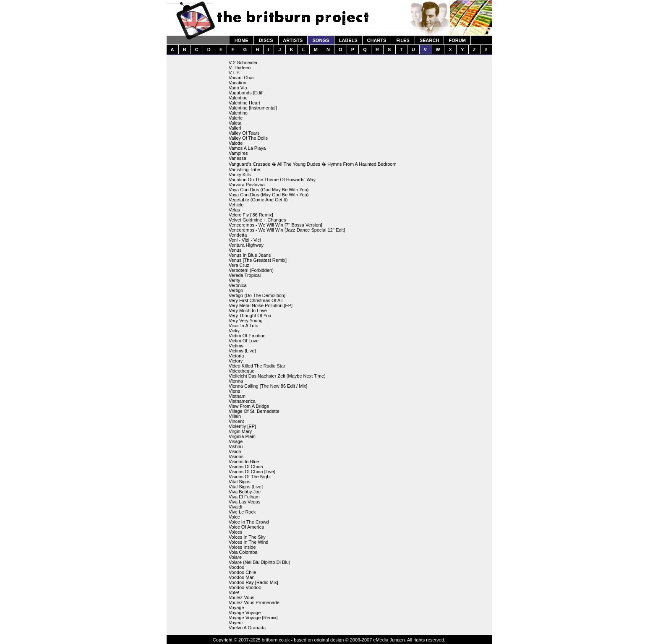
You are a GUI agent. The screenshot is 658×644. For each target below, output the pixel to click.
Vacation (238, 83)
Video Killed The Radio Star (257, 366)
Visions (236, 456)
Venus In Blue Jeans (250, 255)
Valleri (235, 128)
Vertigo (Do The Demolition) (257, 295)
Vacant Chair (242, 78)
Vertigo (236, 290)
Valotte (236, 143)
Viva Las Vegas (245, 502)
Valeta (235, 123)
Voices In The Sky (247, 537)
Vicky (234, 331)
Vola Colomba (243, 552)
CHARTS (377, 40)
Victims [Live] (242, 351)
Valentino (238, 113)
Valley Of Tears (244, 133)
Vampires (238, 153)
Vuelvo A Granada (247, 628)
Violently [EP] (242, 426)
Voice (234, 517)
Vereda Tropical (245, 275)
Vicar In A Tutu (244, 326)
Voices (235, 532)
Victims (236, 346)
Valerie (236, 118)
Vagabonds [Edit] (246, 93)
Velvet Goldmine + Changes (257, 220)
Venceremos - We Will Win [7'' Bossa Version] (275, 225)
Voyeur (236, 623)
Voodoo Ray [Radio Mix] (253, 582)
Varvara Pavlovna (247, 185)
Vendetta (238, 235)
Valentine (238, 98)
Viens (234, 391)
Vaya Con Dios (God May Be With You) (269, 190)
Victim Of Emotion (247, 336)
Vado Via (238, 88)
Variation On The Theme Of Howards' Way (272, 180)
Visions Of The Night (250, 477)
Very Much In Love (248, 310)
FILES (403, 40)
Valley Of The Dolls (248, 138)
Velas (234, 210)
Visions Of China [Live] (252, 472)
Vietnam (237, 396)
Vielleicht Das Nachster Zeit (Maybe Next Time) (277, 376)
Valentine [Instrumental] (253, 108)
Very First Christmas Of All (256, 300)
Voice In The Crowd (249, 522)
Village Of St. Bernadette (254, 411)
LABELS (348, 40)
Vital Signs (240, 482)
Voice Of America (246, 527)
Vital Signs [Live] (246, 487)
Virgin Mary (240, 431)
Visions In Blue (244, 461)
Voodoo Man (242, 577)
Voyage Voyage (245, 613)
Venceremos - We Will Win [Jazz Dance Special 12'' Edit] (287, 230)
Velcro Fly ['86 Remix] (251, 215)
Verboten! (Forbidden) (251, 270)
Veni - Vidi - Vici (245, 240)
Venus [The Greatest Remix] (258, 260)
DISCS (266, 40)
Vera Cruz (239, 265)
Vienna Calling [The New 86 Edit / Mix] (268, 386)
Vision (235, 451)
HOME (242, 40)
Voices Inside (242, 547)
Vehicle (236, 205)
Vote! (234, 592)
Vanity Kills (240, 175)
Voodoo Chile (242, 572)
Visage (236, 441)
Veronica (238, 285)
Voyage (236, 607)
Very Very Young (246, 321)
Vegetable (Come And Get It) (258, 200)
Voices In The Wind (249, 542)
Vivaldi (235, 507)
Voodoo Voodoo (245, 587)
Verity (235, 280)
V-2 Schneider (243, 63)
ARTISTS (293, 40)
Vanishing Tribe (244, 169)
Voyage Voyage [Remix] (253, 618)
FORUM (457, 40)
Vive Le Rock (242, 512)
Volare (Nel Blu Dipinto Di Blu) (260, 562)
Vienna (236, 381)
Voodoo (236, 567)
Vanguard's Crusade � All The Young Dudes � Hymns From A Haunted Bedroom (313, 164)
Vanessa (238, 158)
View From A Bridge (249, 406)
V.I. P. (235, 73)
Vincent (236, 421)
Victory (236, 361)
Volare (235, 557)
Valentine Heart (244, 103)
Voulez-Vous (242, 597)
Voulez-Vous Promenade (254, 602)
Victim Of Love (244, 341)
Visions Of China (246, 467)
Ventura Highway (246, 245)
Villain (235, 416)
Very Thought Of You (250, 315)
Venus (235, 250)
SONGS (321, 40)
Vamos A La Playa (247, 148)
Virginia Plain (242, 436)
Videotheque (242, 371)
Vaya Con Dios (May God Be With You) (269, 195)
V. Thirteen (240, 68)
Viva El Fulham (244, 497)
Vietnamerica (242, 401)
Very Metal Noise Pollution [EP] (261, 305)
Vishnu (236, 446)
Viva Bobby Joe (245, 492)
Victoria (236, 356)
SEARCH (429, 40)
